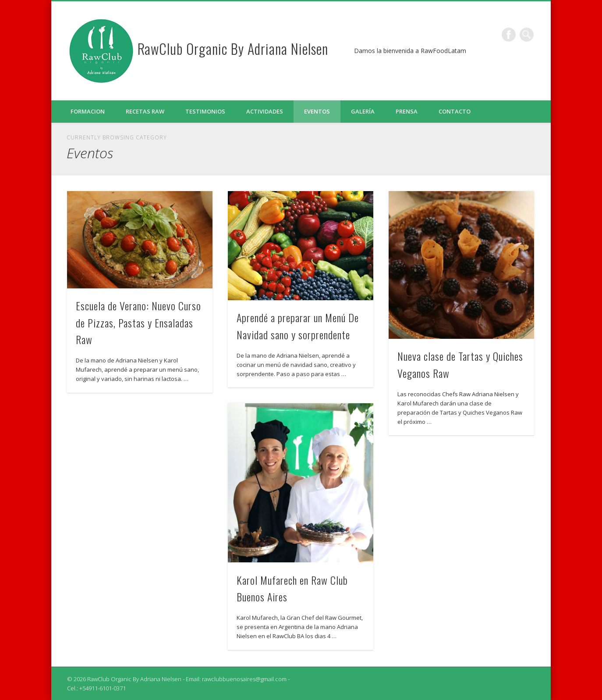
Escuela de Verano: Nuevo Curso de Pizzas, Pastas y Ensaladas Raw (138, 323)
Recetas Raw (145, 111)
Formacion (88, 111)
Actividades (265, 111)
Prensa (407, 111)
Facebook (509, 35)
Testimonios (205, 111)
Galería (363, 111)
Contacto (455, 111)
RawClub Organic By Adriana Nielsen (233, 48)
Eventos (317, 111)
